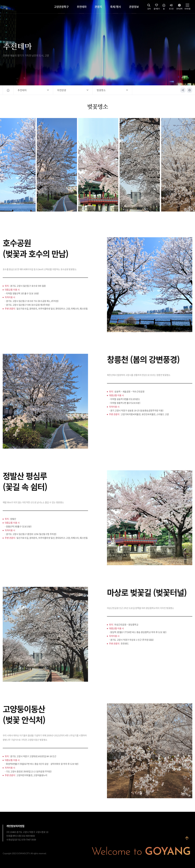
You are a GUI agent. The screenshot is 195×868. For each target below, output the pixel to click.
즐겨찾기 (157, 7)
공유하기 (183, 90)
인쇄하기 (190, 90)
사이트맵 (187, 7)
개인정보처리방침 (15, 826)
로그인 (171, 7)
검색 (149, 7)
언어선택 (179, 7)
